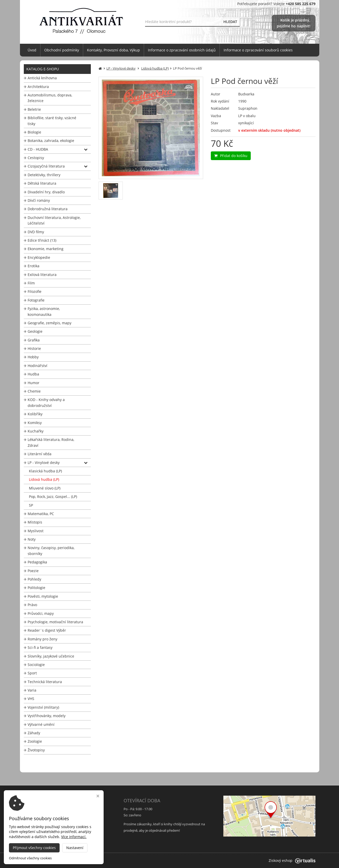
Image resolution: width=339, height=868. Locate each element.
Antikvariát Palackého (74, 860)
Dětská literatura (42, 183)
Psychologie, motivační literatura (55, 622)
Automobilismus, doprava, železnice (50, 98)
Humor (34, 383)
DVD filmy (36, 232)
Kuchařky (36, 431)
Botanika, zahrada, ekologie (51, 141)
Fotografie (36, 300)
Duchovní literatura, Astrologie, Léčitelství (54, 220)
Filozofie (35, 291)
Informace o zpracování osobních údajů (182, 50)
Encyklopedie (39, 257)
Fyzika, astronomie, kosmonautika (44, 311)
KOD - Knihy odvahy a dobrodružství (46, 402)
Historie (34, 348)
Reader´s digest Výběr (47, 630)
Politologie (36, 588)
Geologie (35, 331)
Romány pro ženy (42, 639)
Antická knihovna (42, 78)
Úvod (32, 50)
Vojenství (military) (43, 707)
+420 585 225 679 (39, 830)
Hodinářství (37, 366)
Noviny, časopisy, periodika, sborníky (51, 550)
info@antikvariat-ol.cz (43, 837)
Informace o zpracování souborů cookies (258, 50)
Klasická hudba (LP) (45, 471)
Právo (32, 605)
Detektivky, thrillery (44, 175)
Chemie (34, 391)
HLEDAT (230, 22)
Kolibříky (35, 414)
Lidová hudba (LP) (44, 479)
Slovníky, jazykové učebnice (51, 656)
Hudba (33, 374)
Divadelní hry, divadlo (46, 192)
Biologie (34, 132)
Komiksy (35, 423)
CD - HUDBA (38, 149)
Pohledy (34, 579)
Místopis (35, 522)
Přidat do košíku (231, 156)
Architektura (38, 87)
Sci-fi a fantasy (40, 647)
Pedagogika (37, 562)
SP (31, 505)
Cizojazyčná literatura (46, 166)
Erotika (34, 266)
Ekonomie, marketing (46, 249)
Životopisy (36, 750)
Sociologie (36, 665)
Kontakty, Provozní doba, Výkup (113, 50)
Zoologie (35, 741)
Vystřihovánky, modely (47, 716)
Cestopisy (36, 158)
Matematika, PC (41, 514)
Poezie (33, 571)
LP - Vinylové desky (44, 463)
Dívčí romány (39, 200)
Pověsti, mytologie (43, 596)
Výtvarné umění (41, 724)
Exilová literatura (42, 275)
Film (31, 283)
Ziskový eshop (292, 860)
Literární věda (40, 454)
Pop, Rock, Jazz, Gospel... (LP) (53, 497)
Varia (32, 690)
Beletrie (34, 109)
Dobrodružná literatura (48, 209)
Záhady (34, 733)
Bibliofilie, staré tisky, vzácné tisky (52, 121)
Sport (32, 673)
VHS (31, 699)
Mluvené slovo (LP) (45, 488)
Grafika (34, 340)
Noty (32, 539)
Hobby (33, 357)
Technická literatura (45, 682)
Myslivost (36, 531)
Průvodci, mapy (41, 613)
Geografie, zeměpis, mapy (50, 323)
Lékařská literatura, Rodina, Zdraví (51, 442)
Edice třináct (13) (42, 240)
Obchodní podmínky (62, 50)
